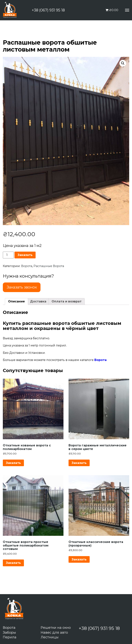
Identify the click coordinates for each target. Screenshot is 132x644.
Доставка (38, 301)
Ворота (27, 266)
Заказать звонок (22, 287)
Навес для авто (54, 633)
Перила (10, 637)
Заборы (9, 633)
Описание (16, 301)
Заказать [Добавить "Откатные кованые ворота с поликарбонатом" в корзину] (13, 463)
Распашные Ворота (49, 266)
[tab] (16, 301)
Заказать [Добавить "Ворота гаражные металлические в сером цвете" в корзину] (79, 463)
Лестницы (50, 637)
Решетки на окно (56, 628)
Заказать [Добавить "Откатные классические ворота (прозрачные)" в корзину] (79, 559)
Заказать (25, 255)
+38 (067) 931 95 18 (48, 10)
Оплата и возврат (67, 301)
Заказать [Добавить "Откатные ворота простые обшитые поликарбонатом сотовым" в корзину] (13, 563)
